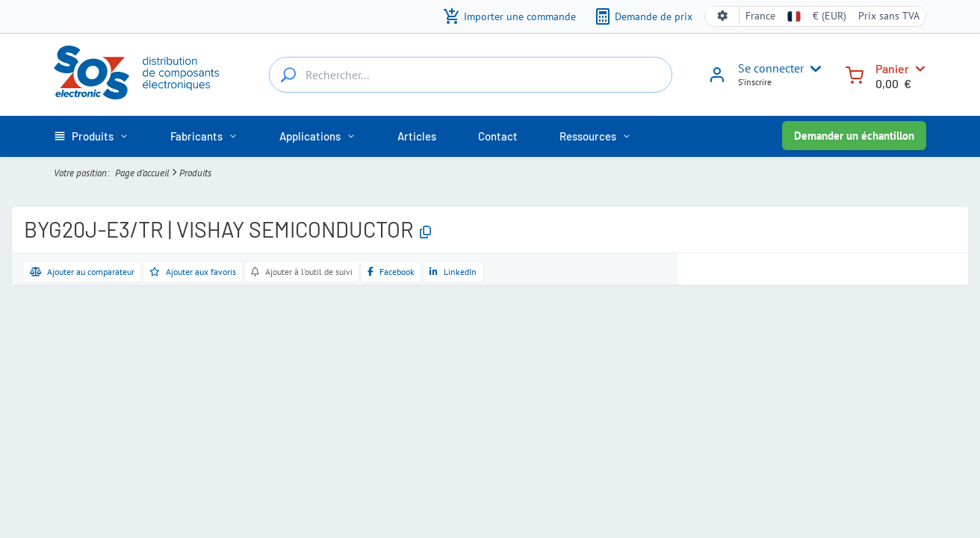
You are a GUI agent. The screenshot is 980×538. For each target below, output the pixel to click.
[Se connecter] (717, 80)
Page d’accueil (142, 173)
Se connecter (771, 68)
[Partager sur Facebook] (391, 272)
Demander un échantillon (854, 136)
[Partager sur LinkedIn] (453, 272)
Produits (195, 173)
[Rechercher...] (288, 75)
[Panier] (855, 74)
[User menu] (813, 69)
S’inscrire (755, 82)
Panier (892, 68)
